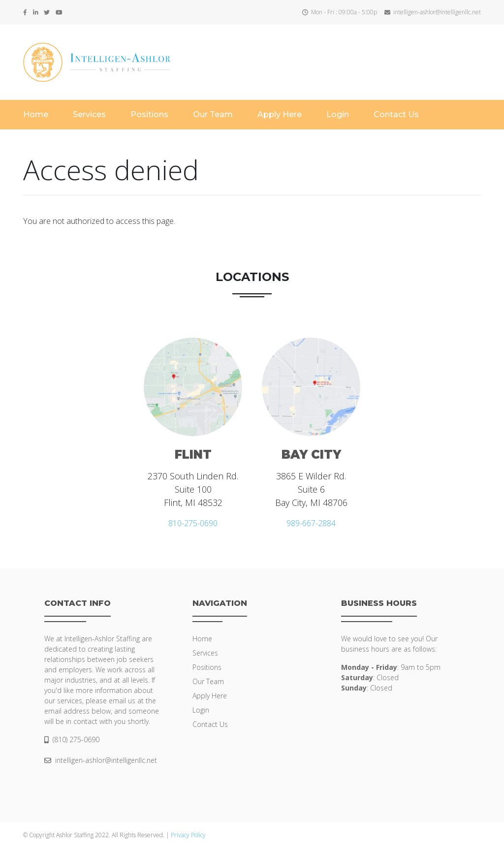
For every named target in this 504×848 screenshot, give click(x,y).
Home (36, 114)
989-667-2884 (311, 523)
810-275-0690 (193, 523)
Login (338, 114)
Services (89, 114)
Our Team (213, 114)
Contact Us (396, 114)
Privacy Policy (188, 835)
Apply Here (280, 114)
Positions (149, 114)
